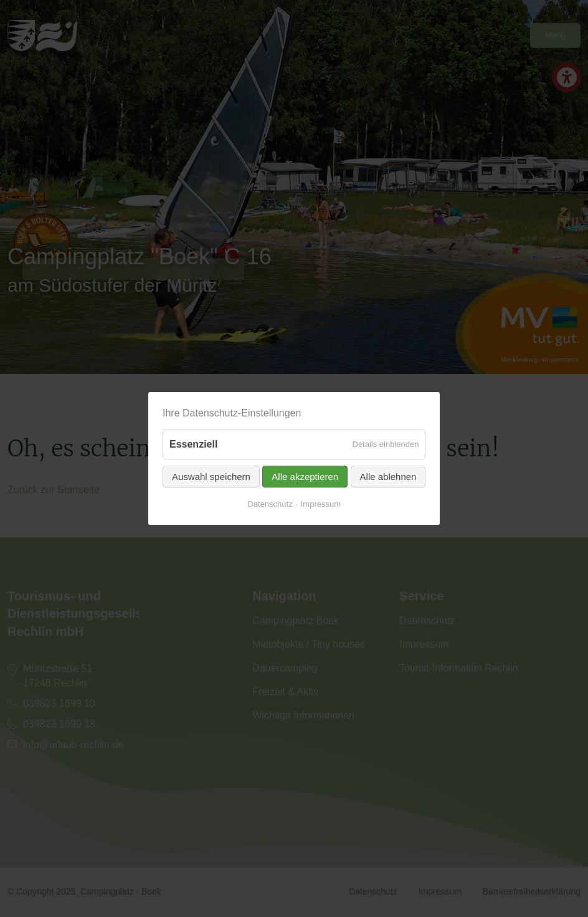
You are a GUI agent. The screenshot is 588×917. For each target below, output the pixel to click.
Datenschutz (270, 503)
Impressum (321, 503)
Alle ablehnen (388, 476)
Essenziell (193, 444)
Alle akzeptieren (305, 476)
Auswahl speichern (211, 476)
